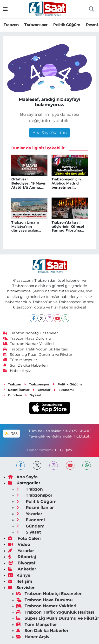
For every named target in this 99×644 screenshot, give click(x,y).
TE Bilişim (63, 450)
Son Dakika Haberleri (26, 365)
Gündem (13, 395)
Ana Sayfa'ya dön (50, 133)
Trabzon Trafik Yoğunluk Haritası (36, 349)
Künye (19, 575)
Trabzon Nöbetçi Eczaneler (31, 333)
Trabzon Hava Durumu (27, 338)
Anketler (22, 569)
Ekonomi (64, 390)
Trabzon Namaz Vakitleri (29, 344)
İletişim (20, 581)
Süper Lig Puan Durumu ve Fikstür (38, 355)
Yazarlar (42, 390)
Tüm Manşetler (20, 360)
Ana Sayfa (23, 477)
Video (19, 544)
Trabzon (11, 25)
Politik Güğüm (67, 25)
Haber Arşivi (17, 371)
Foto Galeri (24, 538)
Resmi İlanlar (16, 390)
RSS (11, 434)
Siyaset (33, 395)
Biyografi (22, 563)
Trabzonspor (36, 25)
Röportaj (22, 557)
